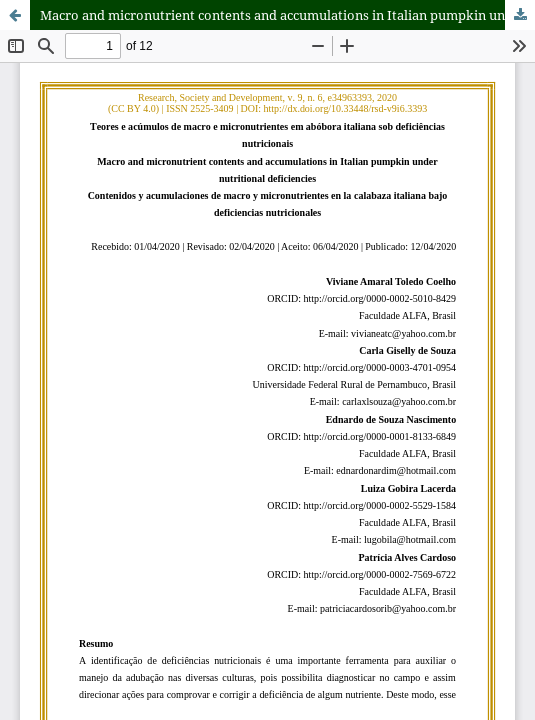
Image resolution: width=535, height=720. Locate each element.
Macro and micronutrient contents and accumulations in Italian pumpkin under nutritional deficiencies (287, 15)
